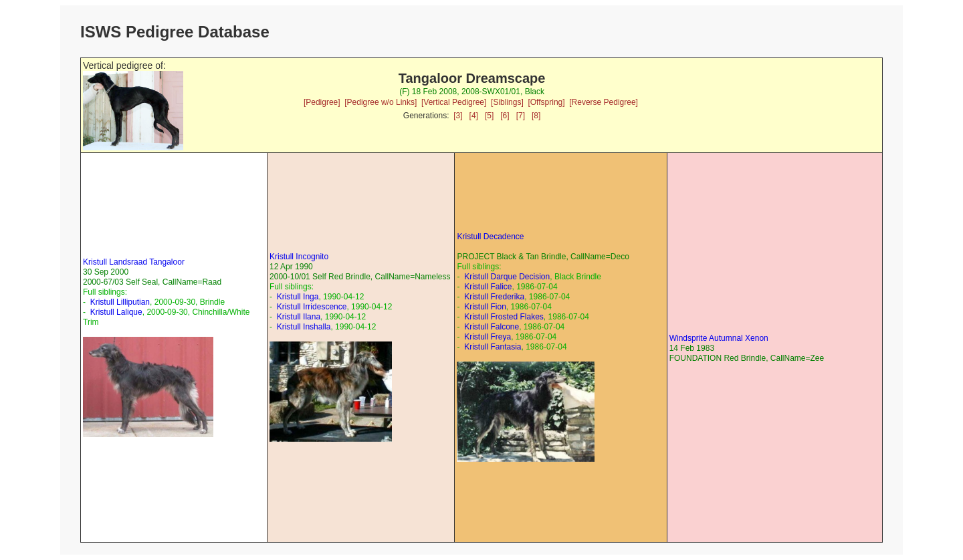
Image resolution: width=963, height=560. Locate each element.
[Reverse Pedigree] (604, 102)
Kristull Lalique (116, 312)
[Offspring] (546, 102)
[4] (474, 116)
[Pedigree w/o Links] (381, 102)
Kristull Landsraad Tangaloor (134, 262)
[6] (505, 116)
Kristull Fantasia (493, 347)
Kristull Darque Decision (507, 277)
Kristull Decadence (490, 237)
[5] (489, 116)
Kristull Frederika (494, 297)
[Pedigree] (322, 102)
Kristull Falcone (492, 327)
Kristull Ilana (299, 317)
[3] (458, 116)
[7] (521, 116)
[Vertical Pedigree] (454, 102)
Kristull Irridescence (312, 307)
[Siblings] (507, 102)
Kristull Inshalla (304, 327)
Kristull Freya (488, 337)
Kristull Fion (485, 307)
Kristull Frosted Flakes (504, 317)
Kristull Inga (298, 297)
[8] (536, 116)
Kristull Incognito (299, 257)
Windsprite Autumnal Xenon (719, 338)
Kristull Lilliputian (120, 302)
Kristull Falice (488, 287)
